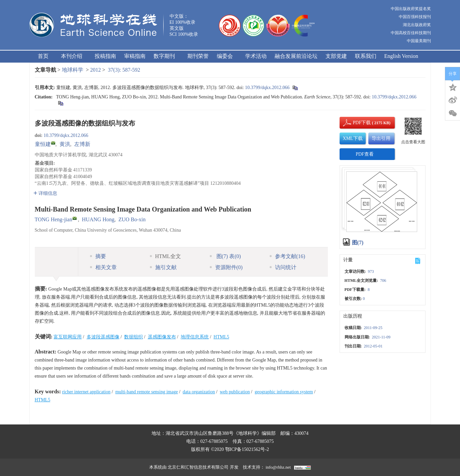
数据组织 (133, 337)
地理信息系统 (195, 337)
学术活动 (256, 56)
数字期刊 (166, 56)
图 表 (225, 256)
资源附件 (226, 267)
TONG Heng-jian (54, 219)
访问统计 (283, 267)
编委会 (227, 56)
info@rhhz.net (278, 467)
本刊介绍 (74, 56)
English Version (401, 56)
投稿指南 (105, 56)
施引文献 (163, 267)
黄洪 (65, 144)
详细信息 (45, 193)
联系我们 (366, 56)
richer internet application (86, 392)
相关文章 (103, 267)
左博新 (82, 144)
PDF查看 (365, 154)
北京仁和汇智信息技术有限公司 (198, 467)
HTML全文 (165, 256)
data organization (199, 392)
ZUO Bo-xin (132, 219)
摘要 (98, 256)
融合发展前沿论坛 (296, 56)
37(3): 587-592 (124, 70)
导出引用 (381, 138)
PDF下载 (356, 123)
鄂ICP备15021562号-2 (247, 449)
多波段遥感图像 (103, 337)
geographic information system (284, 392)
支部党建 (336, 56)
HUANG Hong (98, 219)
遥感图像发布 (162, 337)
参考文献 (288, 256)
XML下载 (353, 138)
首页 (43, 56)
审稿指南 (135, 56)
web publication (235, 392)
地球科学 (73, 70)
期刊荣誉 (198, 56)
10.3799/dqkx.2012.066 (267, 88)
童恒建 (43, 144)
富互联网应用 (68, 337)
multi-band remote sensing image (147, 392)
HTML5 (221, 337)
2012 (96, 70)
